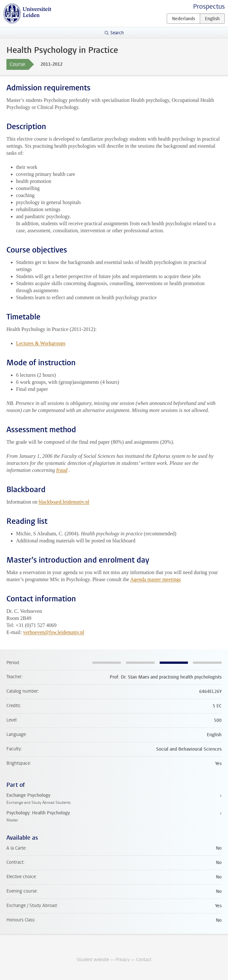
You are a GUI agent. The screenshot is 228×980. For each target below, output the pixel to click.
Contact (144, 960)
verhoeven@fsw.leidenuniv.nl (54, 632)
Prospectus (209, 7)
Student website (93, 960)
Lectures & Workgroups (41, 343)
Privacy (122, 960)
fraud (62, 470)
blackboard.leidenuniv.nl (64, 502)
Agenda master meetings (156, 579)
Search (117, 33)
